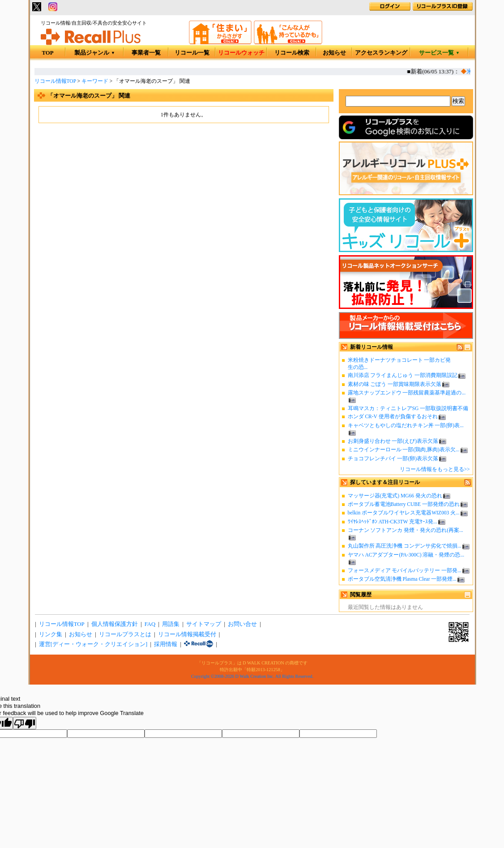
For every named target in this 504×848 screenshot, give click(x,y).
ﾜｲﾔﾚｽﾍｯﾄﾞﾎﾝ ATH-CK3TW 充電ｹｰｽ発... (393, 522)
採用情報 (166, 644)
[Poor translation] (25, 723)
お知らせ (334, 53)
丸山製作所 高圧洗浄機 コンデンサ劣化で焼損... (405, 546)
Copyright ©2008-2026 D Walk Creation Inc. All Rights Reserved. (252, 676)
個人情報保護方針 (115, 624)
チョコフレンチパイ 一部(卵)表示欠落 (393, 458)
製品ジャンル (95, 53)
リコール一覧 (192, 53)
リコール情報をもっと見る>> (435, 469)
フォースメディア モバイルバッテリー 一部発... (405, 570)
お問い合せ (242, 624)
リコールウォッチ (241, 53)
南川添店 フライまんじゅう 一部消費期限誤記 (403, 375)
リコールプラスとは (125, 634)
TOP (47, 53)
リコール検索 (292, 53)
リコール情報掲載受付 (187, 634)
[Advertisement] (184, 197)
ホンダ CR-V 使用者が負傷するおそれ (393, 416)
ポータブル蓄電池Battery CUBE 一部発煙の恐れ (404, 504)
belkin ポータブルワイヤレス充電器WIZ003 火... (404, 513)
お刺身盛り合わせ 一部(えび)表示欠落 (393, 441)
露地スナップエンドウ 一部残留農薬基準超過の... (407, 393)
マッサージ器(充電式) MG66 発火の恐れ (395, 496)
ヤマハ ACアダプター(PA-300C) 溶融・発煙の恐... (406, 555)
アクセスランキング (381, 53)
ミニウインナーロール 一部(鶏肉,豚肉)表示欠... (404, 450)
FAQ (150, 624)
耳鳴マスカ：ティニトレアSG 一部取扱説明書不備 (408, 408)
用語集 (171, 624)
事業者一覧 (146, 53)
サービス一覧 (439, 53)
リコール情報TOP (55, 81)
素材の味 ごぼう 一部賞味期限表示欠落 (395, 384)
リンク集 (51, 634)
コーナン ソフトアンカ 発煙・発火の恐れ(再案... (406, 530)
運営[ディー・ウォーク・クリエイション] (93, 644)
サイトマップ (204, 624)
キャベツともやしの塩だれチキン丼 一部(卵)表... (406, 425)
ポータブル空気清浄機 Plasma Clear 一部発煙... (402, 579)
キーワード (95, 81)
